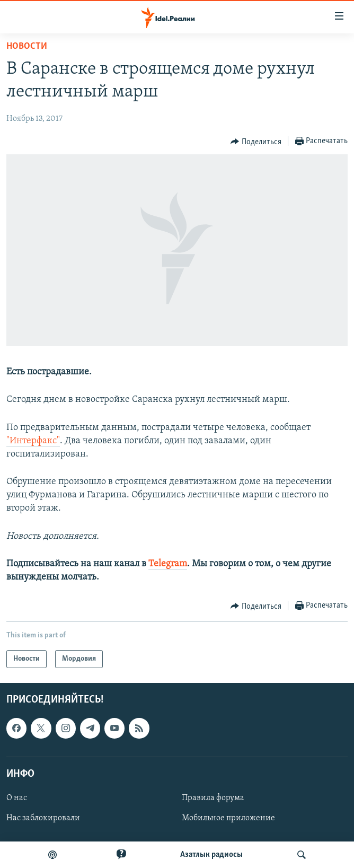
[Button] (256, 142)
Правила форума (213, 798)
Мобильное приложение (228, 818)
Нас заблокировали (43, 818)
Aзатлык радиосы (211, 855)
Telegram (168, 564)
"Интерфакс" (33, 441)
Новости (27, 46)
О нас (17, 798)
